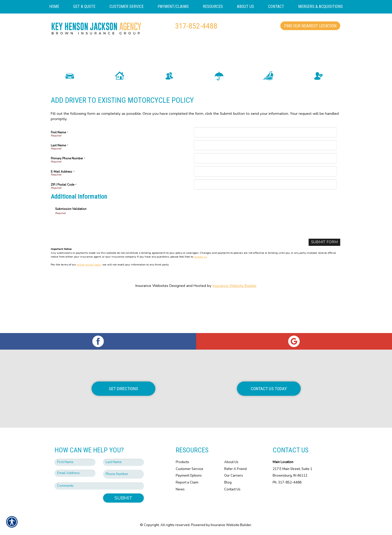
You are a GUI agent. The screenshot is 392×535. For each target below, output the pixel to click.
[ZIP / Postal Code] (265, 221)
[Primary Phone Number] (265, 195)
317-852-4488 (196, 26)
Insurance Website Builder (235, 323)
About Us (231, 462)
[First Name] (265, 169)
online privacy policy (89, 301)
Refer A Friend (235, 469)
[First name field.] (75, 462)
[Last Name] (265, 182)
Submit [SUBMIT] (123, 498)
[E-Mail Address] (265, 208)
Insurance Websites (152, 323)
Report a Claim (187, 482)
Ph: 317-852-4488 (287, 482)
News (180, 489)
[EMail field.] (75, 473)
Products (182, 462)
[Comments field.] (99, 486)
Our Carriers (234, 476)
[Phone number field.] (123, 474)
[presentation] (94, 262)
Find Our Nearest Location (310, 26)
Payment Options (189, 476)
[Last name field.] (123, 462)
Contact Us (232, 489)
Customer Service (189, 469)
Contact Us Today (269, 389)
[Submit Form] (325, 279)
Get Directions (123, 389)
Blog (228, 482)
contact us (200, 294)
